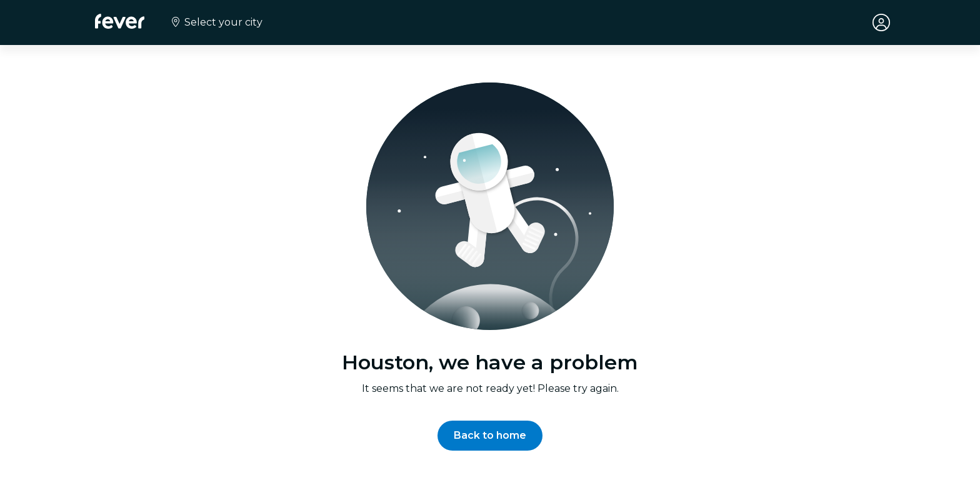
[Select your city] (216, 22)
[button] (490, 436)
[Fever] (120, 21)
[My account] (881, 22)
